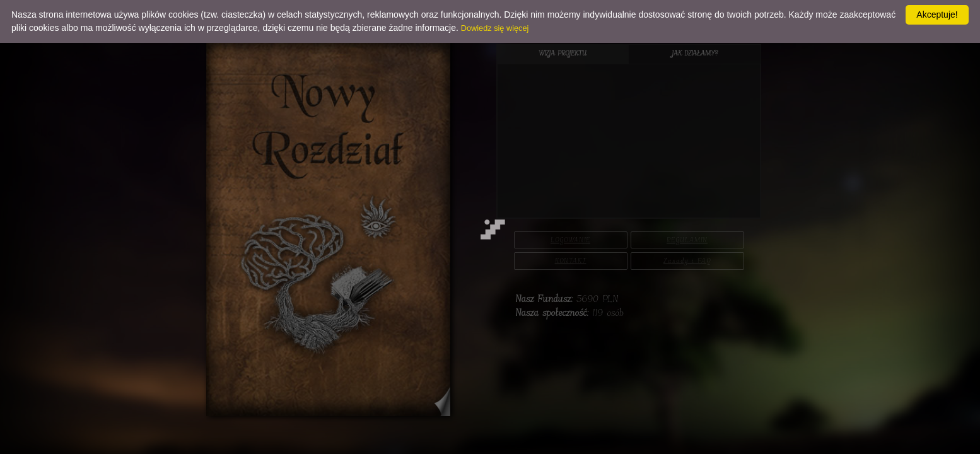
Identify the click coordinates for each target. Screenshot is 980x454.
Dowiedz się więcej (495, 28)
